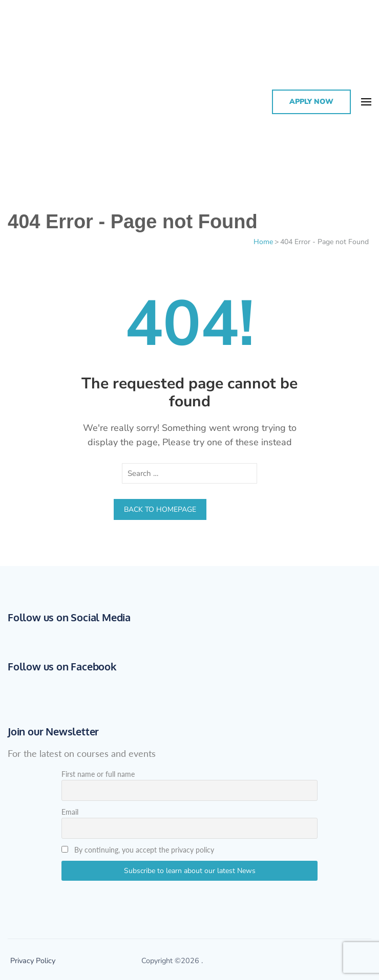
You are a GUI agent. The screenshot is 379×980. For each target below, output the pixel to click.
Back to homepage (160, 509)
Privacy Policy (33, 961)
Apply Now (311, 102)
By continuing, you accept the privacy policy (138, 850)
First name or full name (98, 774)
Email (70, 812)
